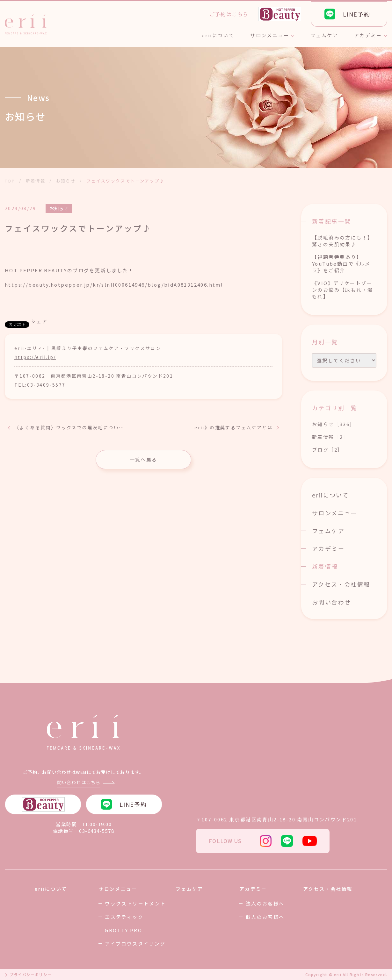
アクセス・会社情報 (341, 584)
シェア (39, 321)
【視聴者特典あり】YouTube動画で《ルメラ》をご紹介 (341, 264)
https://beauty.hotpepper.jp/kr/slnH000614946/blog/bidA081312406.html (114, 285)
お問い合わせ (331, 602)
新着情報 (325, 566)
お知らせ (59, 208)
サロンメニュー (335, 513)
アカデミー (328, 548)
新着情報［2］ (330, 437)
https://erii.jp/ (35, 357)
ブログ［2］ (327, 450)
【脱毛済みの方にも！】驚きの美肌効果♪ (342, 241)
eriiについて (330, 495)
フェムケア (328, 531)
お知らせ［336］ (334, 424)
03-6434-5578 (97, 831)
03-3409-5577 (46, 385)
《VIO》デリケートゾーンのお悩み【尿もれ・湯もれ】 (342, 290)
